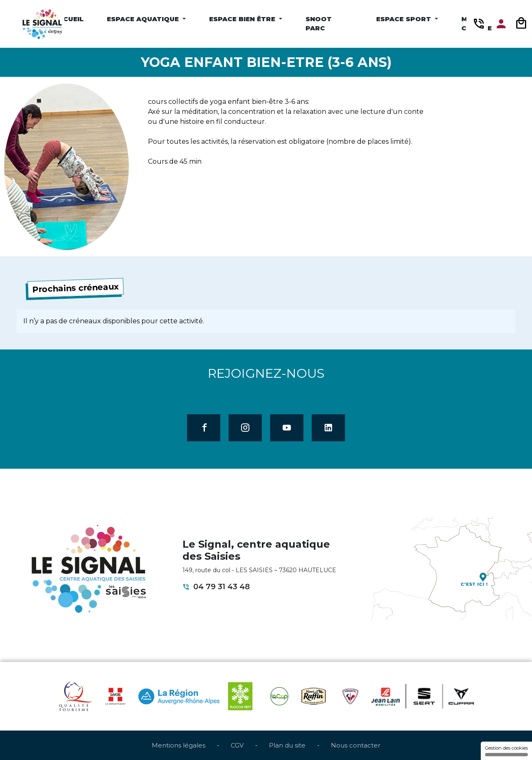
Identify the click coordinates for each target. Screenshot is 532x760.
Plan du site (287, 745)
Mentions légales (179, 745)
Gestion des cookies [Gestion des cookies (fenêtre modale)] (506, 751)
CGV (237, 745)
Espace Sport (405, 19)
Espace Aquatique (144, 19)
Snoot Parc (319, 24)
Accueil (68, 19)
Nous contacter (356, 745)
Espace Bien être (243, 19)
